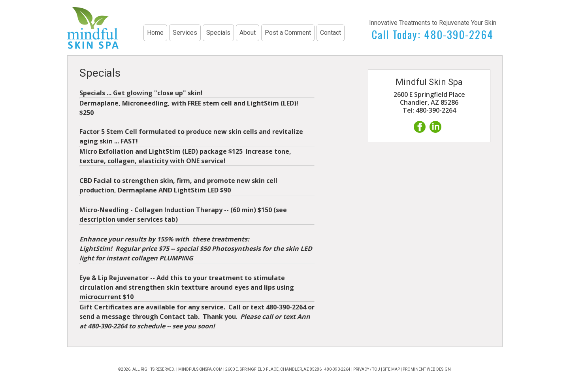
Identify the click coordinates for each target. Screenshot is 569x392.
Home (155, 33)
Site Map (391, 369)
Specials (218, 33)
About (248, 33)
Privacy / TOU (367, 369)
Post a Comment (288, 33)
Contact (331, 33)
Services (185, 33)
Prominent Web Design (427, 369)
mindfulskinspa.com (200, 369)
